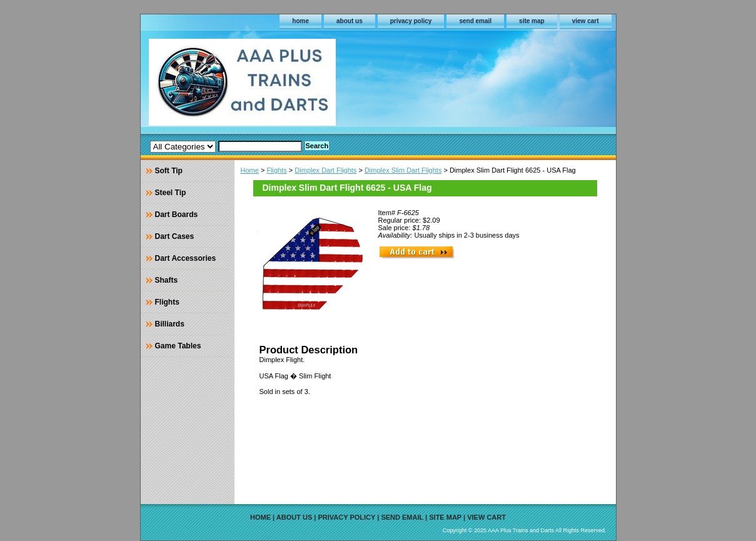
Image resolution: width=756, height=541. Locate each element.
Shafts (167, 280)
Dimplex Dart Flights (325, 170)
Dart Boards (177, 215)
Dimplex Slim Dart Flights (403, 170)
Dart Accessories (186, 258)
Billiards (170, 324)
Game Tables (178, 346)
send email (475, 21)
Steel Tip (171, 193)
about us (350, 21)
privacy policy (411, 21)
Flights (276, 170)
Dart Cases (175, 236)
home (300, 21)
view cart (586, 21)
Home (250, 170)
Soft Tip (169, 171)
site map (532, 21)
